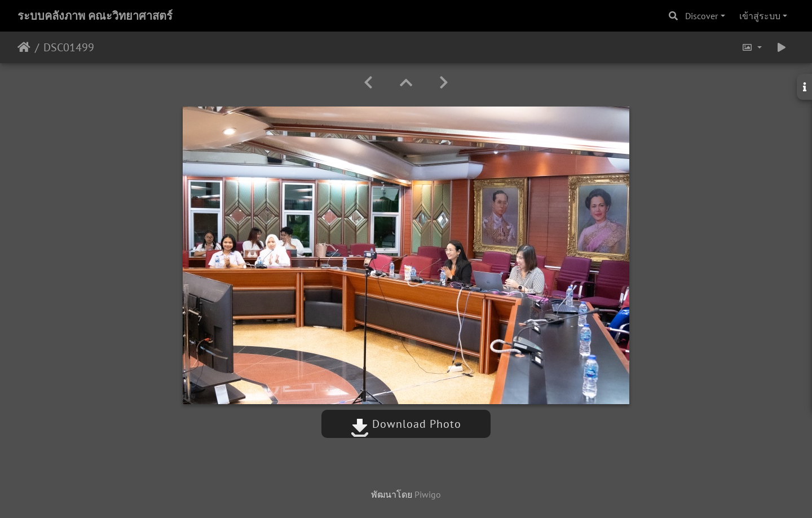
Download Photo (406, 424)
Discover (701, 16)
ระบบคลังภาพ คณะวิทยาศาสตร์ (95, 16)
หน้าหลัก (24, 47)
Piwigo (428, 494)
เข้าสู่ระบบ (760, 16)
